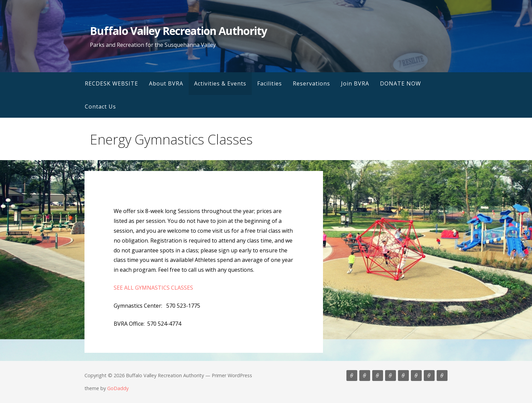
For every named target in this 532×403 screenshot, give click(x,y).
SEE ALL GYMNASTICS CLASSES (153, 288)
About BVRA (166, 83)
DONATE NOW (401, 83)
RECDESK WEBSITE (111, 83)
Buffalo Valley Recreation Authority (178, 31)
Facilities (270, 83)
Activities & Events (220, 83)
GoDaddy (118, 388)
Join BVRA (355, 83)
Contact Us (100, 107)
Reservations (311, 83)
